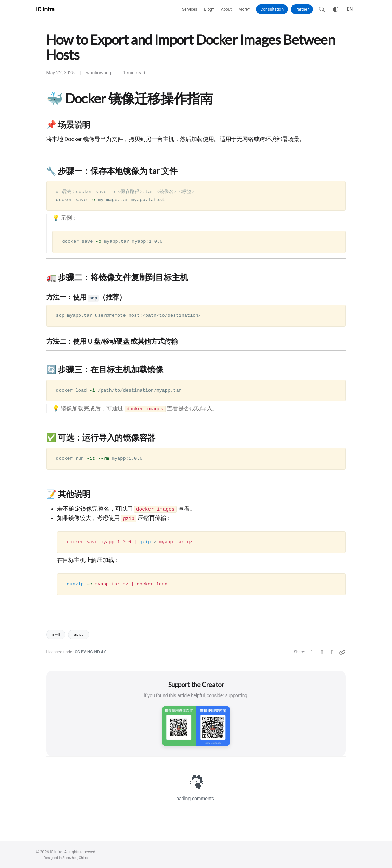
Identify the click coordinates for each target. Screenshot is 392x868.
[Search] (322, 9)
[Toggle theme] (336, 9)
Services (190, 9)
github (79, 634)
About (226, 9)
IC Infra (45, 9)
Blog (208, 9)
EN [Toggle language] (350, 9)
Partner (302, 9)
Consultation (272, 9)
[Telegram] (333, 652)
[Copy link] (342, 652)
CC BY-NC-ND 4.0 (90, 652)
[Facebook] (322, 652)
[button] (215, 9)
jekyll (56, 634)
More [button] (243, 9)
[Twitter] (312, 652)
